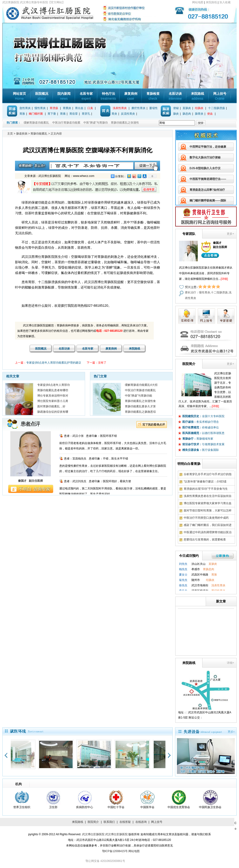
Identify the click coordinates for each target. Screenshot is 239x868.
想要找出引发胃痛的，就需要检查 (205, 540)
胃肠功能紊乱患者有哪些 (53, 390)
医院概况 (42, 96)
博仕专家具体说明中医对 (53, 396)
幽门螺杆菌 (36, 114)
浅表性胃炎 (120, 108)
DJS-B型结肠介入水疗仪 (205, 168)
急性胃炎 (25, 108)
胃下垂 (52, 114)
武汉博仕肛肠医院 (93, 834)
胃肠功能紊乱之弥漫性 (125, 123)
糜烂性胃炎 (138, 108)
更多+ (230, 234)
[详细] (224, 279)
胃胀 (22, 114)
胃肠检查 (153, 96)
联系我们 (109, 822)
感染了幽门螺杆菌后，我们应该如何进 (208, 525)
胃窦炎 (67, 108)
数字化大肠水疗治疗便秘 (205, 157)
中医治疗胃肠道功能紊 (66, 123)
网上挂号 (220, 96)
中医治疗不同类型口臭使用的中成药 (206, 518)
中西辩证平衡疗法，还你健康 (208, 147)
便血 (210, 114)
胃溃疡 (54, 108)
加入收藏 (225, 2)
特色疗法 (108, 96)
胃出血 (79, 108)
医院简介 (93, 822)
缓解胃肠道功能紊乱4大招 (141, 385)
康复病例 (131, 96)
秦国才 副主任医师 (30, 481)
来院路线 (211, 2)
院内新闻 (64, 96)
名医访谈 (175, 96)
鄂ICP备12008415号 (115, 851)
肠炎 (176, 114)
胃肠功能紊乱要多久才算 (140, 406)
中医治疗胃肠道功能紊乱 (140, 390)
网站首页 (19, 96)
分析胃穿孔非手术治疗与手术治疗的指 (208, 474)
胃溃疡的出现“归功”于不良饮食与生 (206, 489)
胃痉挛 (74, 114)
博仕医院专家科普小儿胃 (53, 401)
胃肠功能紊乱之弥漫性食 (140, 401)
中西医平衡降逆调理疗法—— (208, 179)
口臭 (90, 108)
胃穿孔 (86, 114)
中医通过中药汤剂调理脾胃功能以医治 (208, 532)
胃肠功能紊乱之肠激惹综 (140, 412)
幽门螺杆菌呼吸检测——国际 (208, 201)
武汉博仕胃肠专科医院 (60, 14)
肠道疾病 (22, 134)
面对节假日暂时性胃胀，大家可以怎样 (208, 511)
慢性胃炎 (40, 108)
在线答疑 (125, 822)
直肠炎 (187, 108)
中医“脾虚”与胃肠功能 (138, 396)
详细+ (230, 663)
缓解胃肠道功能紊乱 (36, 123)
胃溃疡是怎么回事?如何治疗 (207, 190)
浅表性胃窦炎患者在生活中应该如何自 (208, 496)
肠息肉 (187, 114)
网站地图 (198, 2)
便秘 (176, 108)
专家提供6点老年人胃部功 (54, 385)
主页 (10, 134)
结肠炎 (199, 108)
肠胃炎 (199, 114)
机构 (19, 784)
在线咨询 (141, 822)
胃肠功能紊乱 (39, 134)
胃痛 (63, 114)
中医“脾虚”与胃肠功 (96, 123)
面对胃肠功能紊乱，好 (51, 406)
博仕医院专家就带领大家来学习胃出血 (208, 503)
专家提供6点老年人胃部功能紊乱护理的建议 (54, 363)
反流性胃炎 (128, 114)
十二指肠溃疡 (217, 108)
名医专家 (86, 96)
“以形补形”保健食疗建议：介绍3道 (205, 481)
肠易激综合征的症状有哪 (53, 412)
